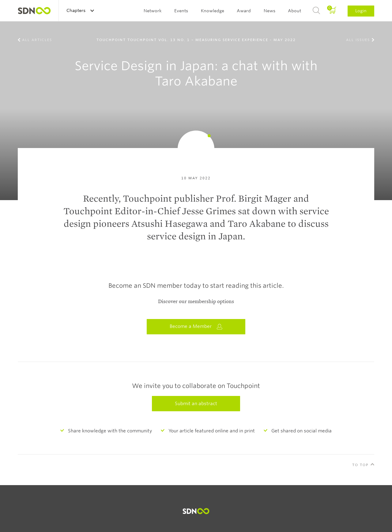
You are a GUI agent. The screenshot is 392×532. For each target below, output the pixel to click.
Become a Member (196, 327)
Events (181, 11)
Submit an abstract (196, 404)
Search (316, 11)
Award (244, 11)
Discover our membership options (196, 302)
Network (153, 11)
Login (361, 11)
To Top (360, 465)
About (294, 11)
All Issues (358, 40)
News (269, 11)
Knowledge (213, 11)
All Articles (37, 40)
